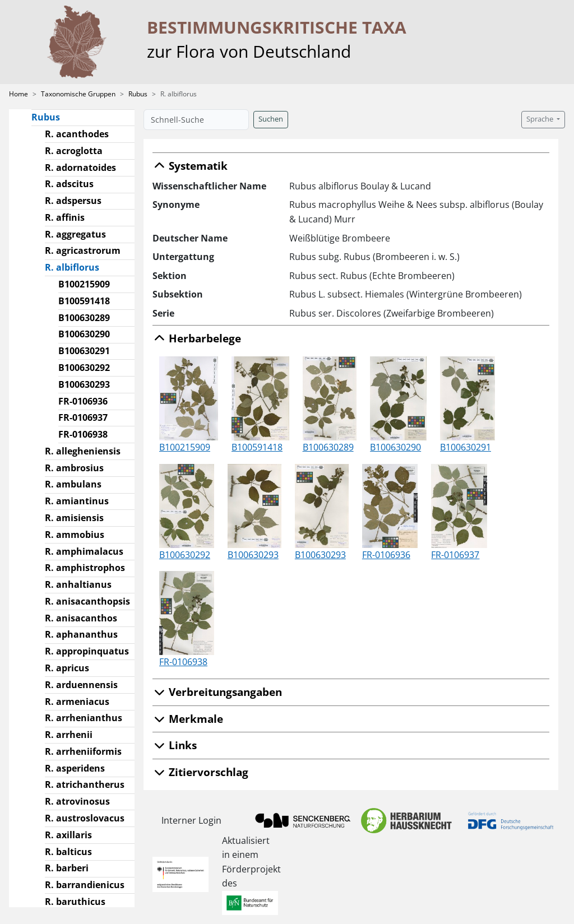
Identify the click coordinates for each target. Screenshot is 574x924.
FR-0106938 (83, 434)
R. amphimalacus (84, 551)
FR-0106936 (83, 401)
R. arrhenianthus (84, 718)
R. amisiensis (74, 518)
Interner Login (191, 820)
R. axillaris (68, 835)
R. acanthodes (77, 134)
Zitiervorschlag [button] (200, 772)
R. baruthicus (75, 902)
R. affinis (65, 217)
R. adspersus (73, 201)
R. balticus (68, 852)
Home (18, 94)
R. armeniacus (77, 702)
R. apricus (67, 668)
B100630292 (84, 368)
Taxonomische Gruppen (78, 94)
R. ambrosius (74, 468)
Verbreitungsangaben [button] (217, 692)
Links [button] (175, 745)
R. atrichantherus (85, 784)
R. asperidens (75, 768)
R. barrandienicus (85, 885)
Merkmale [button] (188, 719)
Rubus (138, 94)
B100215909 (84, 284)
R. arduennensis (81, 685)
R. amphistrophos (85, 568)
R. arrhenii (69, 735)
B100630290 (84, 334)
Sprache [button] (541, 119)
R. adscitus (69, 184)
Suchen (271, 119)
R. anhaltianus (78, 584)
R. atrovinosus (77, 801)
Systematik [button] (190, 166)
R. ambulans (73, 484)
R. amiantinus (77, 501)
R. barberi (67, 868)
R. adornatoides (80, 168)
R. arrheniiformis (83, 751)
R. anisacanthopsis (87, 601)
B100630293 (84, 384)
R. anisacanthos (81, 618)
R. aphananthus (81, 634)
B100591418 (84, 301)
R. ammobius (75, 535)
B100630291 (84, 351)
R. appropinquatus (87, 651)
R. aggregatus (75, 234)
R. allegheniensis (83, 451)
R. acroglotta (74, 151)
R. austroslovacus (85, 818)
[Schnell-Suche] (196, 120)
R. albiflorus (77, 267)
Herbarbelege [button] (197, 338)
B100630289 (84, 318)
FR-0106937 (83, 417)
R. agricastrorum (83, 250)
